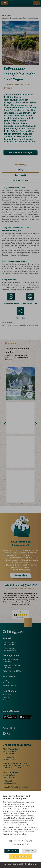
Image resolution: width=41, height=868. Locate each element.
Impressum (7, 864)
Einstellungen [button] (33, 864)
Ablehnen (12, 851)
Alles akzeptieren (20, 856)
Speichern (29, 851)
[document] (20, 816)
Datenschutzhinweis (20, 864)
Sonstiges (21, 844)
